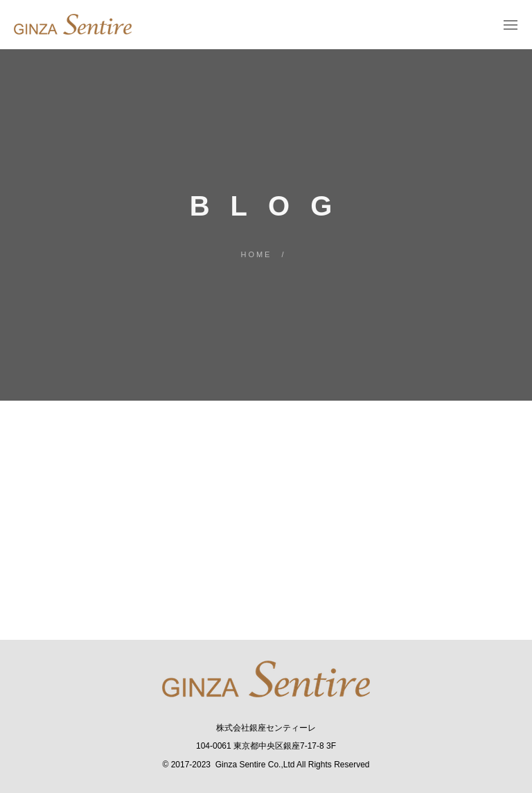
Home (256, 254)
